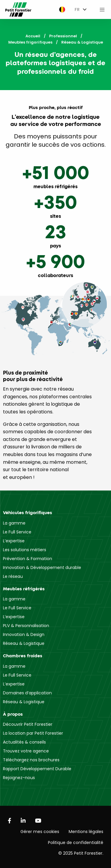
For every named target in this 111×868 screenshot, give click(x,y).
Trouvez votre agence (26, 751)
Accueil (33, 36)
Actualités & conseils (24, 742)
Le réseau (13, 576)
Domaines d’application (27, 693)
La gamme (14, 523)
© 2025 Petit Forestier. (81, 853)
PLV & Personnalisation (26, 626)
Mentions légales (86, 832)
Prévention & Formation (28, 559)
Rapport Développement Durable (37, 769)
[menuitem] (61, 10)
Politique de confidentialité (76, 843)
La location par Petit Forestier (33, 733)
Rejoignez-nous (19, 778)
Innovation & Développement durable (42, 568)
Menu (102, 9)
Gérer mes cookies (40, 832)
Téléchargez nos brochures (31, 760)
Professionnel (63, 36)
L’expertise (14, 541)
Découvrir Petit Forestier (28, 724)
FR (77, 9)
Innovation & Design (24, 634)
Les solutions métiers (25, 550)
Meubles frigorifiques (30, 42)
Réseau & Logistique (24, 643)
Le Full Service (17, 532)
